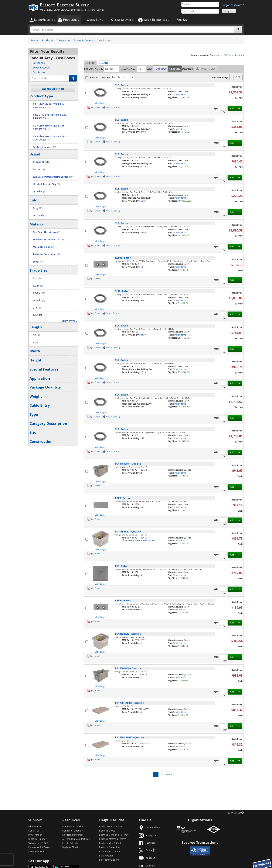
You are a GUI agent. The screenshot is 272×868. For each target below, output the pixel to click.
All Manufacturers (76, 839)
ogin (45, 20)
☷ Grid (103, 63)
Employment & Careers (40, 848)
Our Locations (150, 828)
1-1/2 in (39, 293)
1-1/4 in (39, 300)
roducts (71, 20)
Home (35, 40)
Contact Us (34, 831)
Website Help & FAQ (38, 843)
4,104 (143, 132)
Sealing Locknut (44, 147)
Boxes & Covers (83, 40)
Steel (38, 262)
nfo (156, 20)
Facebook (147, 843)
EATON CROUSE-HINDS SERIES (53, 177)
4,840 (143, 97)
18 (142, 507)
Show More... (70, 321)
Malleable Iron (43, 247)
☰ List (90, 63)
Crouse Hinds (43, 162)
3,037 (143, 335)
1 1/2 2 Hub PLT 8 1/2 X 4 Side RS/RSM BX (50, 117)
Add (232, 108)
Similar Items (180, 94)
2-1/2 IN (39, 315)
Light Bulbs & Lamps (110, 852)
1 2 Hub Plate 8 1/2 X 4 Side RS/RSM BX (49, 127)
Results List (206, 69)
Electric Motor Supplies (111, 827)
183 (142, 438)
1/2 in (38, 286)
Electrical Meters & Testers (113, 839)
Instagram (147, 835)
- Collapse (160, 69)
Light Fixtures (106, 856)
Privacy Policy (35, 835)
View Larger (101, 103)
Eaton (39, 169)
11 (142, 267)
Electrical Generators (110, 848)
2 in (37, 308)
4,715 (143, 166)
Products (48, 40)
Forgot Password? (233, 5)
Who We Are (34, 827)
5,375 (143, 201)
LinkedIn (147, 866)
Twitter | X (147, 851)
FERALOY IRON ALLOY (48, 240)
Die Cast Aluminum (46, 232)
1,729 (143, 372)
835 (142, 407)
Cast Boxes (39, 72)
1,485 (143, 232)
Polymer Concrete (46, 254)
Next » (169, 774)
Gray (37, 208)
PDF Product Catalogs (73, 827)
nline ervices (123, 20)
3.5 (36, 335)
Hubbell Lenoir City (46, 184)
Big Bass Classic (71, 848)
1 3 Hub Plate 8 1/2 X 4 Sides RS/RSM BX (49, 138)
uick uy (95, 20)
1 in (37, 278)
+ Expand (175, 69)
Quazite (40, 192)
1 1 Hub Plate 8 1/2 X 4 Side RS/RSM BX (49, 106)
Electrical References (73, 835)
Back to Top (236, 813)
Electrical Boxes (107, 831)
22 (142, 746)
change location (235, 55)
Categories (64, 40)
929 (142, 300)
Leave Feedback (36, 852)
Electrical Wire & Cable (110, 843)
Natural (40, 216)
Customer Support (38, 839)
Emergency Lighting (109, 860)
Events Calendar (71, 843)
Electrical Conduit (114, 835)
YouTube (147, 858)
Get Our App (39, 861)
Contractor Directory (73, 831)
